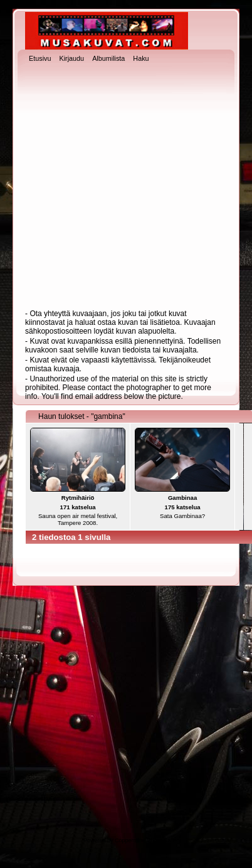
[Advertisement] (118, 187)
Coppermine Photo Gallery (148, 840)
